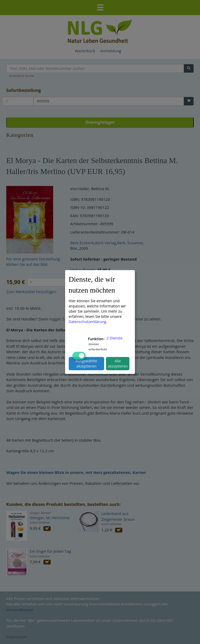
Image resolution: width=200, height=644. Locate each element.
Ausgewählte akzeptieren (86, 363)
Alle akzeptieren (118, 363)
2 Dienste (113, 338)
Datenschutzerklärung (87, 321)
